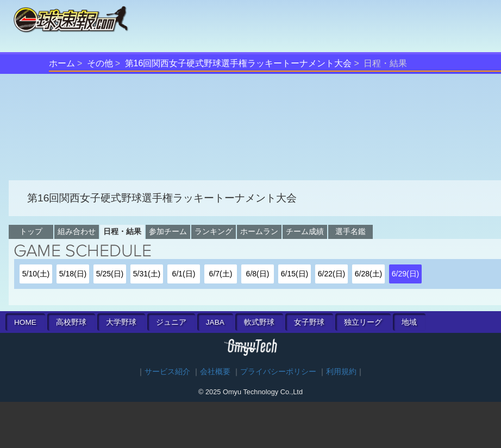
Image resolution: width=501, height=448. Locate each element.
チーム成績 (305, 231)
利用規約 (341, 372)
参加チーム (168, 231)
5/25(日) (110, 274)
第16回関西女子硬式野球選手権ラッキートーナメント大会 (239, 63)
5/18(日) (73, 274)
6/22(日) (332, 274)
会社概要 (215, 372)
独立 (363, 322)
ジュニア (171, 322)
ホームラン (259, 231)
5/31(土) (147, 274)
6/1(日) (184, 274)
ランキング (214, 231)
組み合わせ (77, 231)
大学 (121, 322)
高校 (71, 322)
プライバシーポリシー (278, 372)
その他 (100, 63)
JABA (215, 322)
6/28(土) (369, 274)
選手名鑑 (350, 231)
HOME (25, 322)
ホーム (62, 63)
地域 (409, 322)
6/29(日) (406, 274)
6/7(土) (221, 274)
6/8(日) (258, 274)
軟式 (259, 322)
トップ (31, 231)
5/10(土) (36, 274)
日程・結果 (122, 231)
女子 (309, 322)
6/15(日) (295, 274)
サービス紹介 (167, 372)
